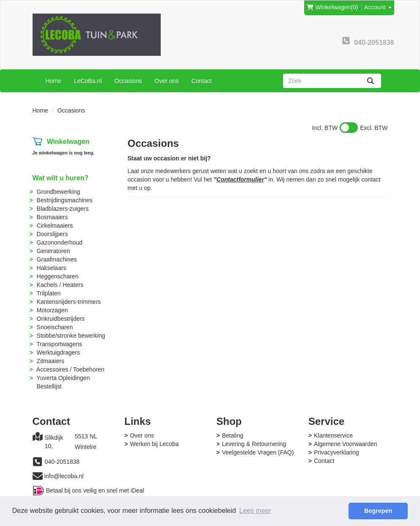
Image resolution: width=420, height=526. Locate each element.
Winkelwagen (68, 142)
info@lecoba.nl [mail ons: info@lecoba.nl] (64, 476)
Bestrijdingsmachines (65, 200)
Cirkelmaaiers (55, 226)
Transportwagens (59, 344)
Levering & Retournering (254, 444)
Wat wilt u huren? (61, 178)
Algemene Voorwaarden (345, 444)
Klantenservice (333, 435)
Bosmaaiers (52, 217)
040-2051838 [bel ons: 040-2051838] (62, 462)
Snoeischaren (55, 327)
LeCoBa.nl (88, 81)
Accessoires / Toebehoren (70, 369)
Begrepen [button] (378, 511)
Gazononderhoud (60, 242)
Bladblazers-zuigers (63, 209)
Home (54, 81)
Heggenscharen (58, 276)
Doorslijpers (52, 234)
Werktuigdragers (58, 353)
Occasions (128, 81)
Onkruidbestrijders (61, 319)
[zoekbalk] (321, 81)
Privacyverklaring (336, 452)
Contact (201, 81)
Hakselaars (52, 268)
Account (378, 7)
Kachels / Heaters (60, 285)
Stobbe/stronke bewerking (71, 336)
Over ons (167, 81)
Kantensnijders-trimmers (69, 302)
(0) (332, 7)
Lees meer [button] (255, 511)
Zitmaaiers (51, 361)
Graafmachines (57, 259)
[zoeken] (371, 81)
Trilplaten (48, 293)
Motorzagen (52, 310)
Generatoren (54, 251)
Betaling (233, 435)
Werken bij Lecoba (154, 444)
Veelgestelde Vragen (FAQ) (258, 452)
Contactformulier (240, 179)
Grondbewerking (59, 192)
